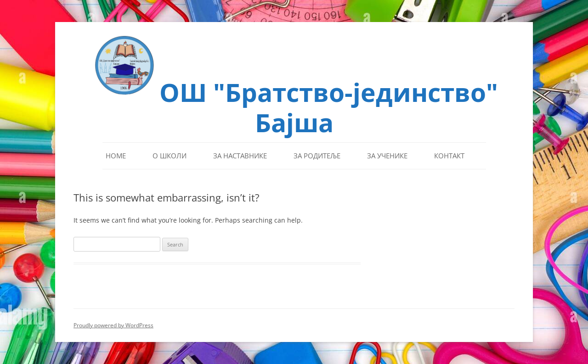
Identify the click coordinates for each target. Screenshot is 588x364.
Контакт (449, 156)
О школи (170, 156)
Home (116, 156)
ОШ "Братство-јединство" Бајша (329, 106)
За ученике (387, 156)
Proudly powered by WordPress (113, 325)
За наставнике (240, 156)
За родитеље (317, 156)
